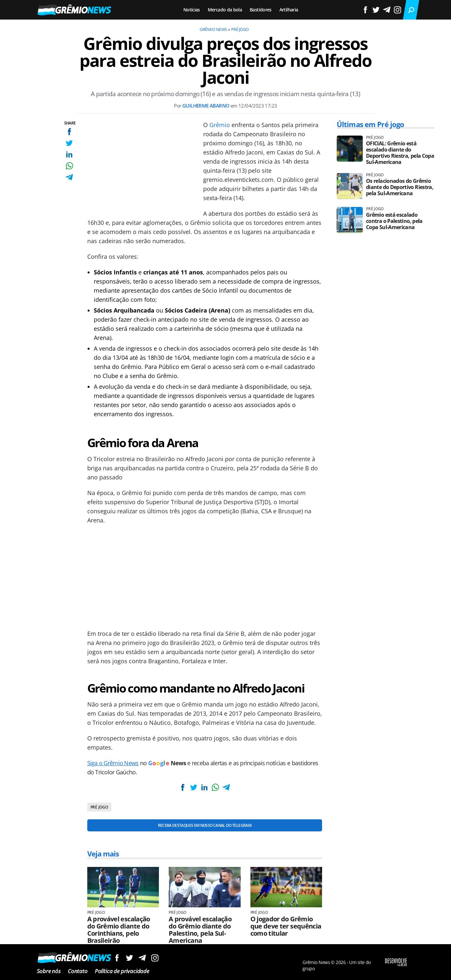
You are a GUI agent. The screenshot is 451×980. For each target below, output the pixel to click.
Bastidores (261, 10)
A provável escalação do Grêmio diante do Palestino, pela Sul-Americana (200, 930)
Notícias (192, 10)
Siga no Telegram (142, 958)
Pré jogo (240, 29)
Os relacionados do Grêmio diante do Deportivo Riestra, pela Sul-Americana (400, 187)
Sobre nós (49, 971)
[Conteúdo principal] (225, 490)
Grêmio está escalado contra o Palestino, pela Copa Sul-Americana (394, 221)
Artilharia (289, 10)
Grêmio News (213, 29)
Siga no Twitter (129, 958)
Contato (78, 971)
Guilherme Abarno (206, 106)
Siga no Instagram (155, 958)
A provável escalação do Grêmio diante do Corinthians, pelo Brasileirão (119, 930)
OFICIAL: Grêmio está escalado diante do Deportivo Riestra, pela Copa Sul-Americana (400, 153)
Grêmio (220, 125)
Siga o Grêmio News (113, 763)
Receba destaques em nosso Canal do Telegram (205, 825)
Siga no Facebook (117, 958)
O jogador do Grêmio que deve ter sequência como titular (286, 926)
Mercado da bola (225, 10)
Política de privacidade (122, 971)
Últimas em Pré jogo (370, 124)
